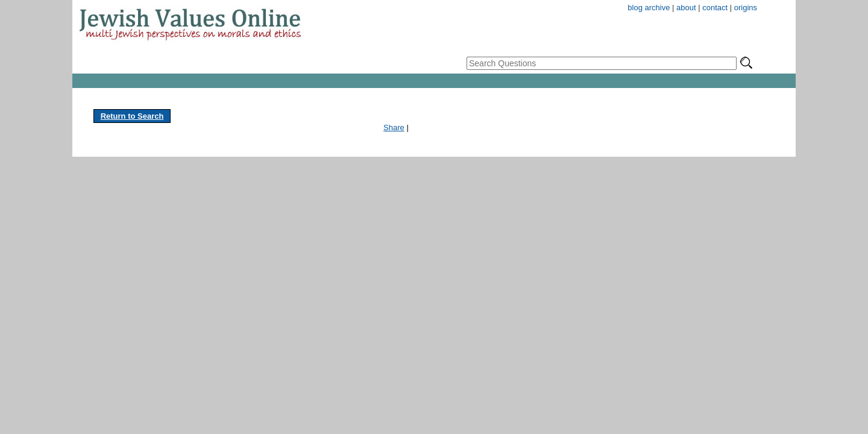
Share (394, 127)
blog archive (649, 8)
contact (715, 8)
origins (746, 8)
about (686, 8)
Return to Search (132, 116)
